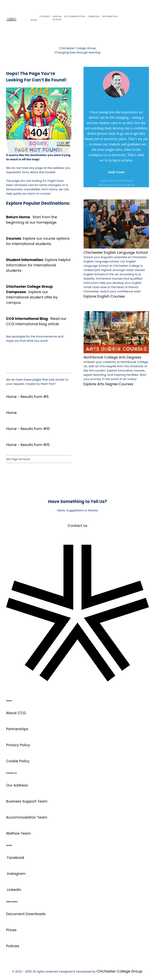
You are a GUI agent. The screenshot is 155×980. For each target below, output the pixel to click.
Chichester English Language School (116, 252)
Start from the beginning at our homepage (32, 220)
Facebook (16, 858)
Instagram (16, 874)
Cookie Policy (18, 761)
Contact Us (78, 526)
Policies (13, 946)
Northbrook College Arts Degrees (112, 357)
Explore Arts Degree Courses (108, 384)
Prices (11, 930)
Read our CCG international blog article (36, 321)
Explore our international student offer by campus (32, 297)
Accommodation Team (27, 817)
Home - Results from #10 (28, 429)
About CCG (16, 713)
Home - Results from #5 (27, 397)
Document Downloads (26, 914)
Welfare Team (18, 833)
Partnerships (17, 729)
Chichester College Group (119, 971)
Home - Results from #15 (28, 445)
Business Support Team (27, 801)
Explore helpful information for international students (38, 265)
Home (11, 413)
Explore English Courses (104, 296)
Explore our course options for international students (38, 241)
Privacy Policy (18, 745)
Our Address (17, 785)
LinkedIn (14, 890)
